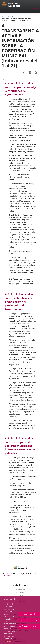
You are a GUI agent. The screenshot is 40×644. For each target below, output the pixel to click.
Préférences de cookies (29, 626)
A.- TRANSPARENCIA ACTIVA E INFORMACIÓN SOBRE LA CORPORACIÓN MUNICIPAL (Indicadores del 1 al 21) (18, 19)
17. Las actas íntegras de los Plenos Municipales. (20, 484)
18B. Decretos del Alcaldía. (20, 501)
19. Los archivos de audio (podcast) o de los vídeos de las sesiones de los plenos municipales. (22, 509)
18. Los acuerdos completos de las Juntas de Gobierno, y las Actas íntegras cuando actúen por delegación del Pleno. (23, 494)
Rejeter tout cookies (29, 620)
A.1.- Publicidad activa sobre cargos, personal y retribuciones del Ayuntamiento (20, 89)
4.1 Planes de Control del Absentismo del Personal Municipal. (19, 177)
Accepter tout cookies (29, 614)
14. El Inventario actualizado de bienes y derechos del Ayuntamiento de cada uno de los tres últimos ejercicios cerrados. (23, 424)
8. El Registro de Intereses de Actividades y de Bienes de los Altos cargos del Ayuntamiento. (22, 281)
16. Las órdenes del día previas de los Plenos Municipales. (23, 478)
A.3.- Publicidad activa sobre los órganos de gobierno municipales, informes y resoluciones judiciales (20, 446)
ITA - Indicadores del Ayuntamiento (16, 17)
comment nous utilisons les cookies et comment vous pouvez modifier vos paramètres (10, 634)
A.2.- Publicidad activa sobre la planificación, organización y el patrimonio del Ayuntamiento (19, 302)
